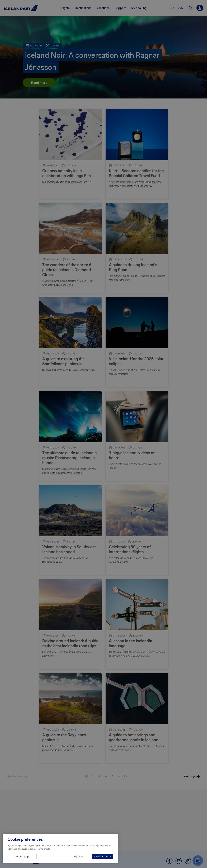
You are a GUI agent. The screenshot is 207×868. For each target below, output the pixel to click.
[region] (60, 848)
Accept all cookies (102, 857)
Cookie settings (22, 857)
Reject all (78, 857)
